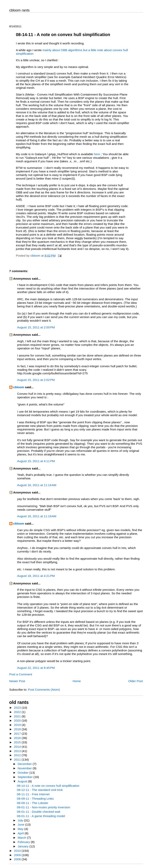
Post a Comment (21, 674)
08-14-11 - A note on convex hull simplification (48, 786)
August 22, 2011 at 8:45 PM (36, 668)
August (23, 781)
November (25, 768)
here (97, 154)
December (25, 764)
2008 (18, 859)
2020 (18, 720)
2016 (18, 738)
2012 (18, 755)
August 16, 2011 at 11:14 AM (37, 485)
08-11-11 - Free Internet (33, 794)
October (24, 773)
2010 (18, 851)
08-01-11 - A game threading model (41, 816)
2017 (18, 734)
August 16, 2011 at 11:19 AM (37, 516)
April (21, 833)
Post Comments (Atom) (44, 690)
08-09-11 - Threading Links (35, 799)
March (22, 838)
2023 (18, 708)
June (21, 825)
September (26, 777)
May (21, 829)
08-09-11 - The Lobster (32, 803)
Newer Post (17, 681)
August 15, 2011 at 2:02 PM (36, 380)
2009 (18, 855)
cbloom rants (19, 10)
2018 (18, 729)
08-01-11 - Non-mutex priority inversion (43, 807)
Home (77, 681)
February (24, 842)
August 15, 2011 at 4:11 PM (36, 461)
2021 (18, 716)
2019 (18, 725)
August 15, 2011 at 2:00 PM (36, 327)
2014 (18, 747)
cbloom (19, 387)
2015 (18, 742)
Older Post (135, 681)
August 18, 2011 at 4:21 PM (36, 576)
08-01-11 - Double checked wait (38, 812)
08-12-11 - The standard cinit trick (40, 790)
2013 (18, 751)
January (24, 846)
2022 (18, 712)
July (21, 820)
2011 (18, 759)
